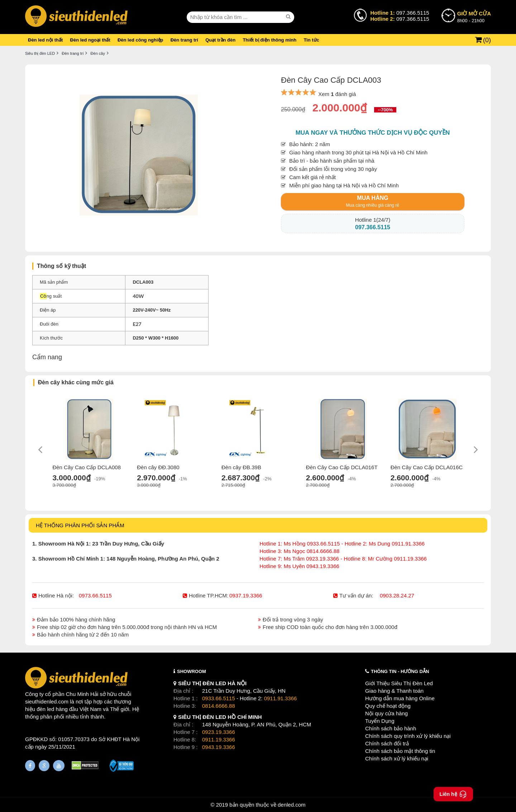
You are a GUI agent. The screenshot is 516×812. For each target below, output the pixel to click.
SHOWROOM (192, 671)
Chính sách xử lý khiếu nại (397, 758)
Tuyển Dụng (380, 721)
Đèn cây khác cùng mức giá (76, 382)
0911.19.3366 (219, 739)
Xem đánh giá (337, 94)
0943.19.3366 (219, 747)
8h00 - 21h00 (474, 16)
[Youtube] (59, 766)
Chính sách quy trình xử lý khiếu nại (408, 736)
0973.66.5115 (95, 595)
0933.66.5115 (219, 698)
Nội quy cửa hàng (386, 713)
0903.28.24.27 (397, 595)
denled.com (292, 805)
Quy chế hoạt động (388, 706)
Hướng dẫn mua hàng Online (400, 698)
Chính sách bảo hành (391, 728)
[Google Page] (44, 766)
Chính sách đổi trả (387, 743)
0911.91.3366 (281, 698)
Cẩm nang (47, 357)
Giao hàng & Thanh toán (394, 691)
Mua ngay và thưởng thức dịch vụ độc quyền (373, 133)
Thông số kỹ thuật (61, 266)
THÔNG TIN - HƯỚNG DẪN (400, 671)
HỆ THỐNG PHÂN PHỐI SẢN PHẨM (80, 525)
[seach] (289, 17)
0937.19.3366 (246, 595)
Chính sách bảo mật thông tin (400, 751)
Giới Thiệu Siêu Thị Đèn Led (399, 683)
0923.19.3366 (219, 732)
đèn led (45, 709)
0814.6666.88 (219, 706)
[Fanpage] (30, 766)
